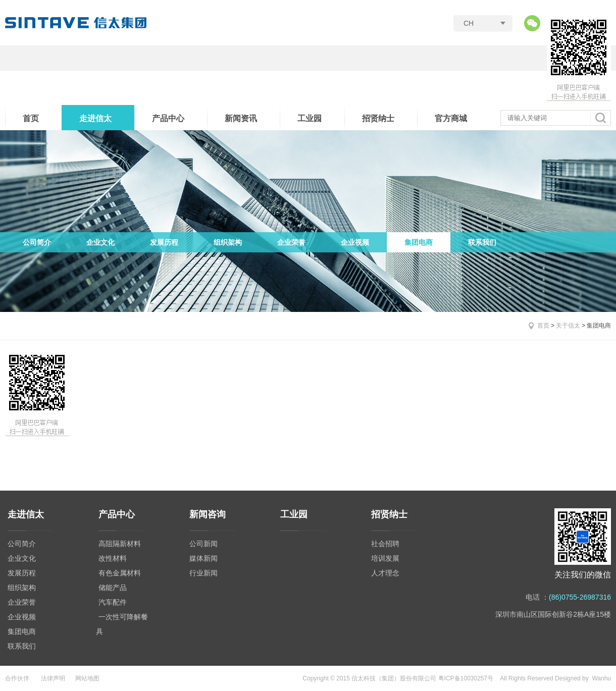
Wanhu (601, 678)
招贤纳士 (378, 118)
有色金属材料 (120, 573)
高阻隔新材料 (120, 544)
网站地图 (87, 678)
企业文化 (100, 242)
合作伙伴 (17, 678)
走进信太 (95, 118)
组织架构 (228, 242)
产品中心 (168, 118)
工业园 (310, 118)
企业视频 (355, 242)
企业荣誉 (291, 242)
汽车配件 (113, 602)
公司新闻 (203, 544)
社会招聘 (385, 544)
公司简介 (37, 242)
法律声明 (53, 678)
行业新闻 (203, 573)
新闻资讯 (241, 118)
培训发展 (385, 558)
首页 (31, 118)
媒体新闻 (203, 558)
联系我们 (482, 242)
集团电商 (419, 242)
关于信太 (568, 326)
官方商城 (451, 118)
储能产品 (113, 588)
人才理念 (385, 573)
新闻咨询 (208, 514)
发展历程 (164, 242)
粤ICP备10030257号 (466, 678)
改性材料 (113, 558)
